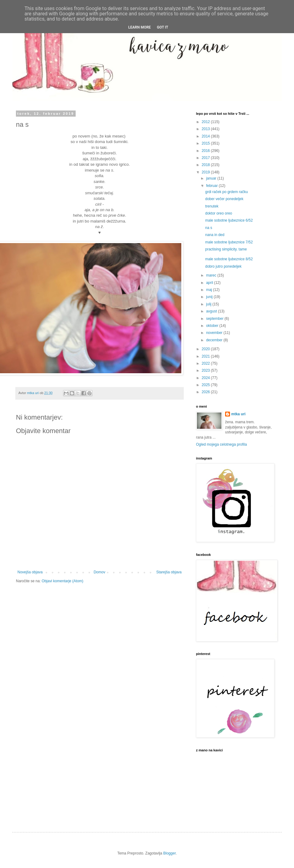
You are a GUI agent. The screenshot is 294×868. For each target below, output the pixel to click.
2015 (206, 143)
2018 (206, 165)
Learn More (140, 27)
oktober (213, 326)
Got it (162, 27)
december (215, 340)
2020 (206, 349)
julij (209, 304)
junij (210, 297)
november (215, 333)
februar (212, 186)
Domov (100, 572)
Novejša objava (30, 572)
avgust (212, 311)
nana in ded (215, 235)
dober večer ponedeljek (224, 199)
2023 (206, 370)
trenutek (212, 206)
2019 (206, 172)
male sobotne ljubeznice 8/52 (229, 259)
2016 (206, 151)
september (215, 319)
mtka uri (238, 414)
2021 (206, 356)
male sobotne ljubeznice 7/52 (229, 242)
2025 (206, 385)
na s (209, 228)
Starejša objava (169, 572)
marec (212, 275)
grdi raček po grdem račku (226, 192)
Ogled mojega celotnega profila (221, 444)
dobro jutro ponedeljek (223, 266)
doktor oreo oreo (219, 213)
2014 (206, 136)
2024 (206, 378)
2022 (206, 363)
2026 (206, 392)
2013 (206, 129)
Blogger (170, 853)
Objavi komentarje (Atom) (62, 581)
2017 (206, 158)
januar (212, 178)
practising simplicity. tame (226, 249)
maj (210, 290)
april (210, 283)
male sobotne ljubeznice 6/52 (229, 220)
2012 (206, 122)
